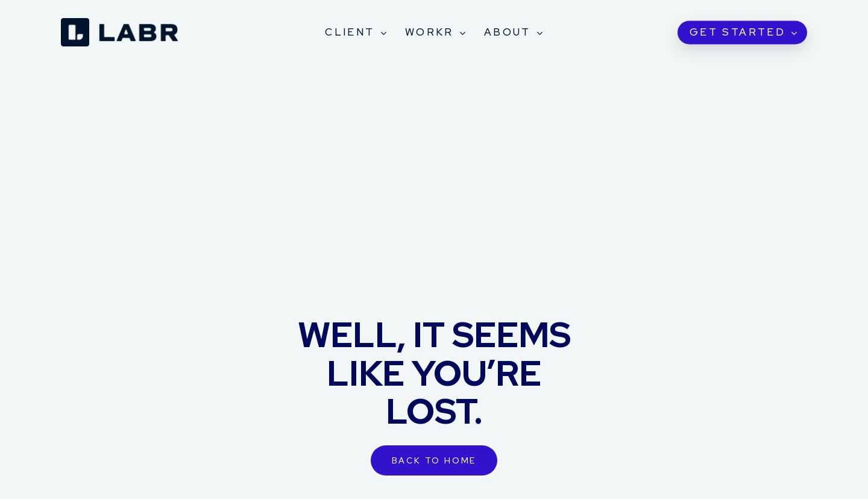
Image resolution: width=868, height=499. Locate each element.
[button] (434, 460)
